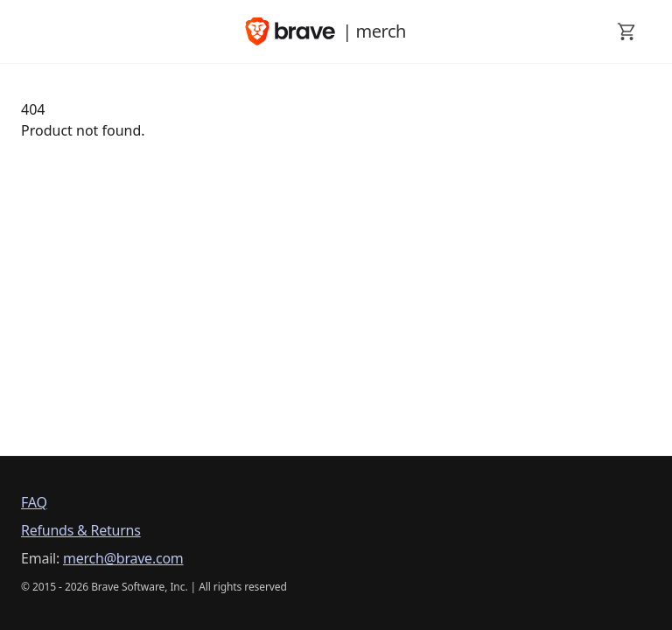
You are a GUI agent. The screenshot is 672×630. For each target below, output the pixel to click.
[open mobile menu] (31, 31)
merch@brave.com (123, 558)
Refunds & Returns (81, 530)
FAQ (34, 502)
